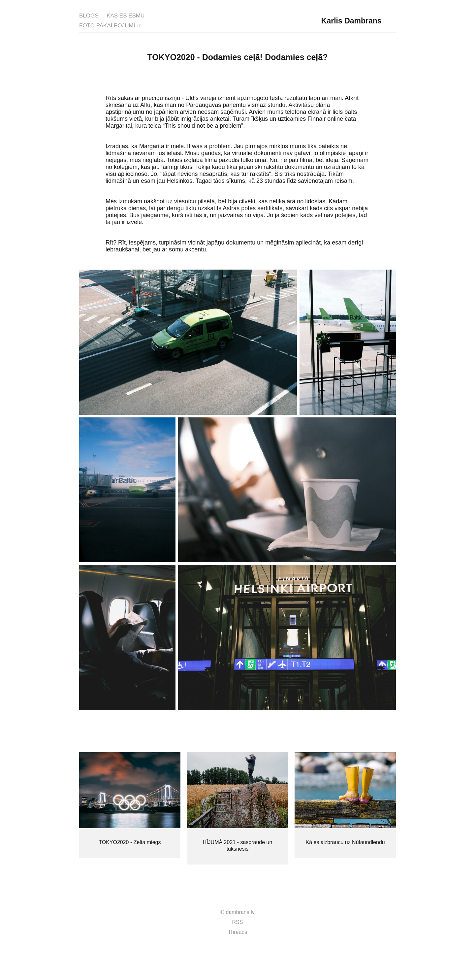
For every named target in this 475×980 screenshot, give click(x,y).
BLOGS (89, 16)
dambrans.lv (240, 912)
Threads (238, 932)
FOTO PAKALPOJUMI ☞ (110, 26)
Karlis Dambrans (351, 21)
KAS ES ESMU (126, 16)
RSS (238, 922)
